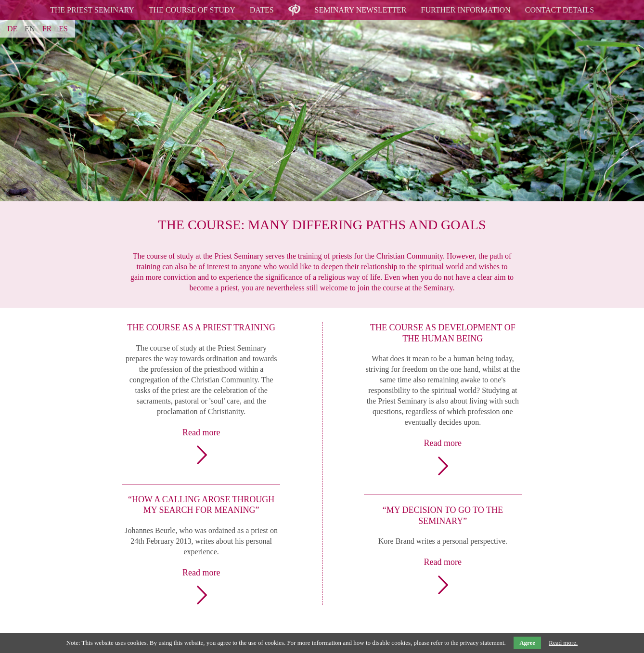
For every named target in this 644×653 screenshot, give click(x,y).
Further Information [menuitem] (466, 10)
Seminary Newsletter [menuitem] (361, 10)
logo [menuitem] (294, 4)
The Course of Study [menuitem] (192, 10)
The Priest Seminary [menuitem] (92, 10)
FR (47, 29)
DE (12, 29)
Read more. (563, 643)
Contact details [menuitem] (560, 10)
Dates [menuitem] (262, 10)
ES (63, 29)
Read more (201, 432)
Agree (527, 643)
